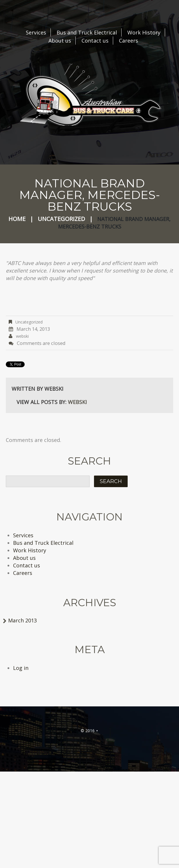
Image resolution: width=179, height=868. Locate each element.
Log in (21, 668)
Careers (129, 41)
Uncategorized (61, 219)
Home (17, 219)
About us (60, 41)
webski (22, 336)
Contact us (95, 41)
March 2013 (22, 620)
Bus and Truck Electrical (87, 32)
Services (36, 32)
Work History (144, 32)
